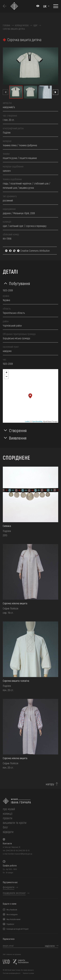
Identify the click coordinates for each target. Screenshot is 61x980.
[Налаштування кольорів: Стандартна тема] (38, 6)
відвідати (8, 832)
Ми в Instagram (12, 914)
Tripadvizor (10, 924)
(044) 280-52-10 (24, 850)
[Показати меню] (56, 6)
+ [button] (6, 373)
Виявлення (18, 438)
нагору (50, 784)
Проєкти (8, 818)
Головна (6, 25)
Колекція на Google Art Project (17, 929)
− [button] (6, 377)
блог (5, 827)
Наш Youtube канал (13, 919)
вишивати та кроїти (15, 823)
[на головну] (31, 801)
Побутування (19, 283)
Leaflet (27, 421)
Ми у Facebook (12, 910)
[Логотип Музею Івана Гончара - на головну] (15, 6)
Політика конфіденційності (12, 973)
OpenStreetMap (37, 421)
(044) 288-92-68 (12, 850)
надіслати (50, 946)
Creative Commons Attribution (27, 251)
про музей (9, 809)
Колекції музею (22, 25)
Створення (18, 430)
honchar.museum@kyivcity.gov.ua (20, 854)
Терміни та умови (28, 973)
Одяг (35, 25)
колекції (8, 813)
